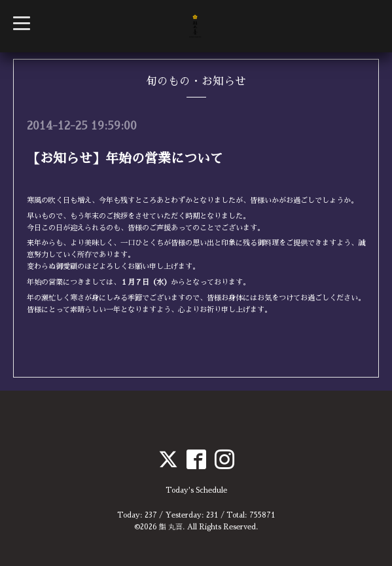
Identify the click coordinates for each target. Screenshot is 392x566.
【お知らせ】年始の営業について (125, 158)
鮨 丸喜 (171, 527)
